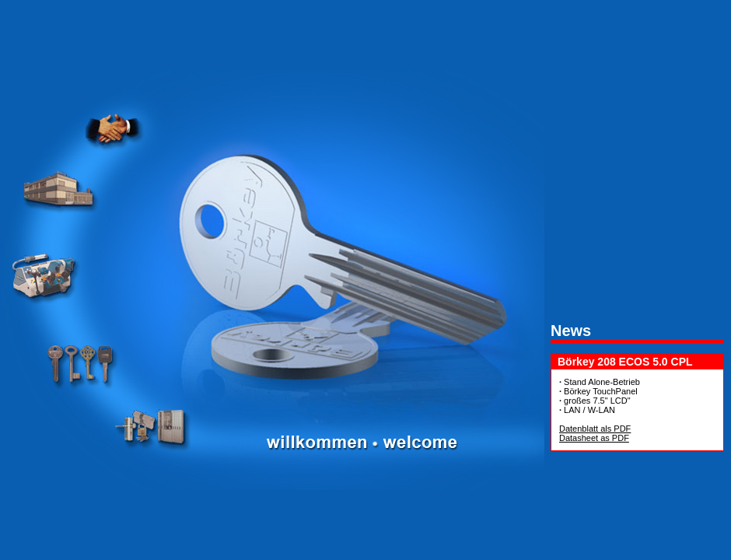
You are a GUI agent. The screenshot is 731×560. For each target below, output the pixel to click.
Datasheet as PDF (594, 438)
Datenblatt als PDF (595, 429)
